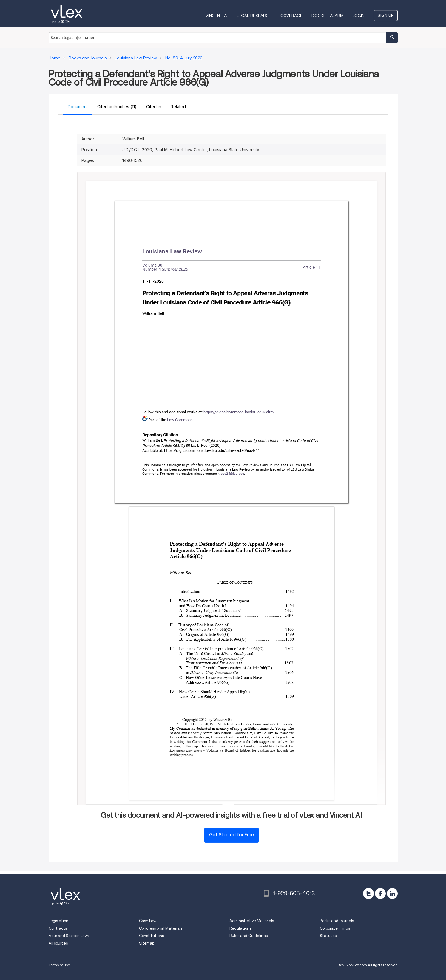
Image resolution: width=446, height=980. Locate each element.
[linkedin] (392, 894)
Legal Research (254, 16)
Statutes (328, 936)
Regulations (240, 928)
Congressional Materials (161, 928)
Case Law (148, 921)
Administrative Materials (252, 921)
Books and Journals (337, 921)
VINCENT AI (217, 16)
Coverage (291, 16)
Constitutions (151, 936)
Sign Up (386, 15)
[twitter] (368, 894)
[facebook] (380, 894)
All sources (58, 943)
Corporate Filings (335, 928)
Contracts (58, 928)
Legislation (58, 921)
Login (359, 16)
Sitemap (147, 943)
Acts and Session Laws (69, 936)
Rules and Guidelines (249, 936)
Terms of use (59, 965)
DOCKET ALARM (328, 16)
